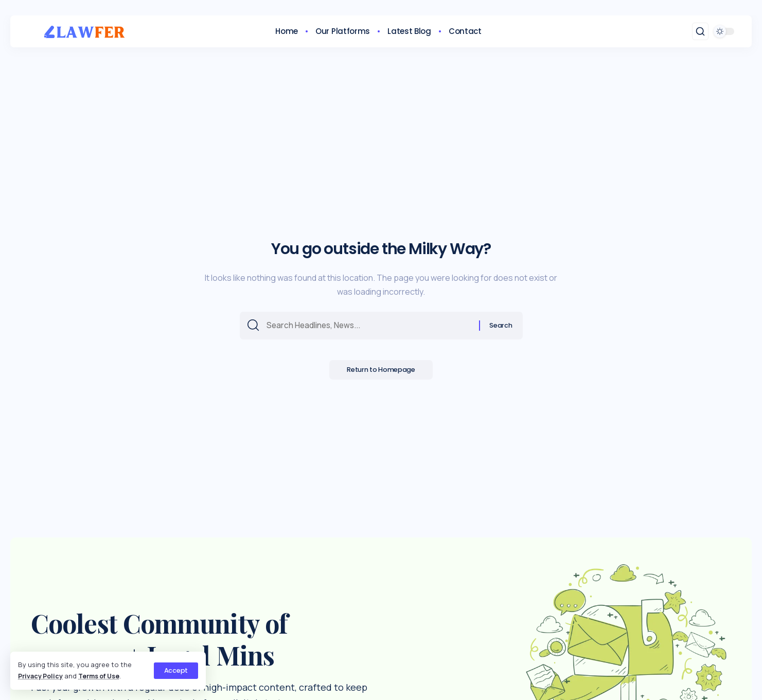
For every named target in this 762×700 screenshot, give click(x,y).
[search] (700, 31)
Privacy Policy (41, 676)
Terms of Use (103, 676)
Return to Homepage (381, 372)
